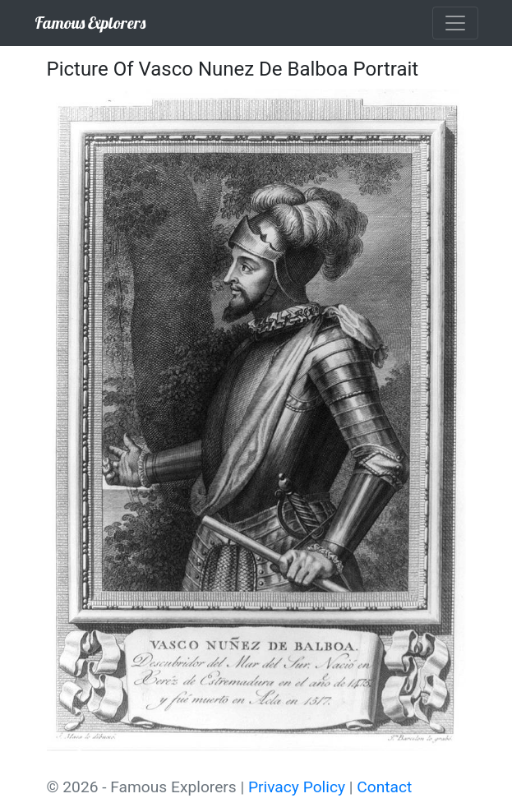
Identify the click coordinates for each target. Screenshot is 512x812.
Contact (384, 787)
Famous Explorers (90, 23)
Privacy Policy (297, 787)
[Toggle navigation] (455, 23)
